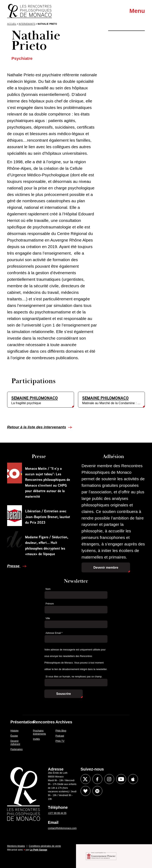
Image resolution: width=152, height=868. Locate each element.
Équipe (14, 736)
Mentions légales (16, 846)
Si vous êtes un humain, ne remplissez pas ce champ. (74, 677)
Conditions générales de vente (45, 846)
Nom (48, 589)
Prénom (50, 604)
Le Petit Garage (39, 850)
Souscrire (64, 694)
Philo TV (60, 741)
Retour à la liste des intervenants (37, 427)
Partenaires (17, 749)
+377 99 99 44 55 (57, 813)
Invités (37, 739)
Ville (48, 618)
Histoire (15, 731)
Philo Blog (61, 731)
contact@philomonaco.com (62, 828)
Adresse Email (54, 633)
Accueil (12, 24)
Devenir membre (106, 568)
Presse (14, 566)
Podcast (60, 736)
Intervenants (27, 24)
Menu (137, 11)
